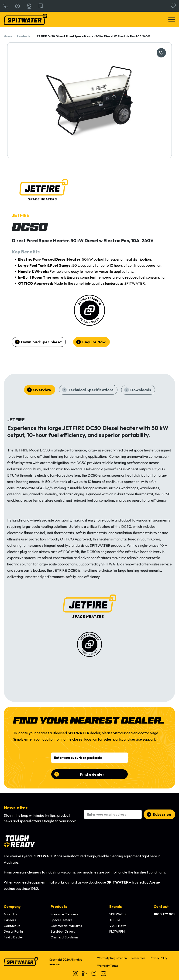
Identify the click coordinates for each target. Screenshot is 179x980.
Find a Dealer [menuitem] (14, 937)
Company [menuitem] (12, 906)
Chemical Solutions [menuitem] (65, 937)
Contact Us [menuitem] (12, 926)
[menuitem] (164, 914)
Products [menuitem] (59, 906)
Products (24, 36)
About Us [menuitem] (10, 914)
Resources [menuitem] (138, 958)
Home (8, 36)
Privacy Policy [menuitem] (159, 958)
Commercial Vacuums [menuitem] (66, 926)
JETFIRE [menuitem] (115, 920)
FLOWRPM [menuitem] (117, 931)
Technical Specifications (91, 390)
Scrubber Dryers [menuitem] (63, 931)
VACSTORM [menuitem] (118, 926)
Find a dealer (92, 774)
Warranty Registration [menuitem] (112, 958)
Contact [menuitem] (161, 906)
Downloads (141, 390)
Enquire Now (94, 342)
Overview (42, 390)
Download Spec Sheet (41, 342)
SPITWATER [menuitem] (118, 914)
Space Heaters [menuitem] (61, 920)
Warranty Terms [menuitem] (108, 966)
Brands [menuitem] (116, 906)
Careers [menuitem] (10, 920)
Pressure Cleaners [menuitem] (64, 914)
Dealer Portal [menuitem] (14, 931)
